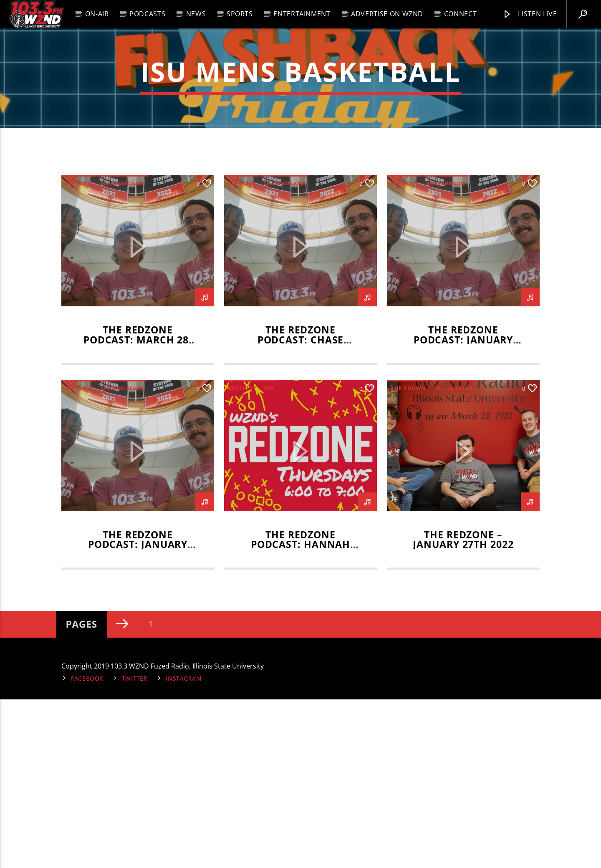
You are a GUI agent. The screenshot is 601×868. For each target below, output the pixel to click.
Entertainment (302, 14)
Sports (240, 14)
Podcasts (147, 14)
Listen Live (530, 14)
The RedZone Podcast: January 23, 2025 (463, 508)
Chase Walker (284, 352)
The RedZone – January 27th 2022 (463, 708)
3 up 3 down (408, 557)
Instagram (184, 847)
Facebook (87, 847)
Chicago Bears (122, 557)
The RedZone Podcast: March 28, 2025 (138, 508)
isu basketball (122, 352)
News (196, 14)
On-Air (97, 14)
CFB (268, 557)
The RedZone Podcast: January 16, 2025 (138, 713)
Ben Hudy (79, 352)
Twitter (135, 847)
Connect (460, 14)
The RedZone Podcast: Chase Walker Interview (300, 508)
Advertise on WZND (387, 14)
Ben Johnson (446, 352)
